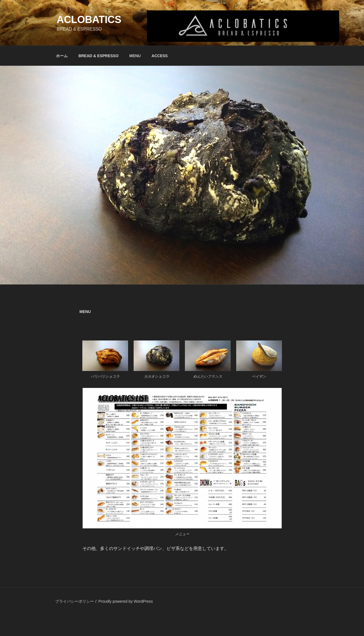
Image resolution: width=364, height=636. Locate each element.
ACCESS (160, 56)
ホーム (62, 56)
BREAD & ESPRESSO (99, 56)
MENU (135, 56)
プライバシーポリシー (75, 601)
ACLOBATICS (89, 20)
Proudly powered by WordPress (126, 601)
